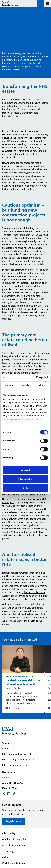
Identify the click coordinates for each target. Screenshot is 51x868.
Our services (8, 749)
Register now (14, 821)
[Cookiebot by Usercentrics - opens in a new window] (36, 378)
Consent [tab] (9, 385)
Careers (6, 778)
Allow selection (26, 479)
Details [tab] (26, 385)
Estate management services (16, 765)
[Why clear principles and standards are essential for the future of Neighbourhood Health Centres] (23, 679)
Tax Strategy (8, 851)
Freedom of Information (14, 839)
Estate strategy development (17, 754)
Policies (6, 857)
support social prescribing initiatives (30, 599)
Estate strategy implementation (18, 760)
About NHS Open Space (14, 783)
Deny (26, 488)
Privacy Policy (9, 833)
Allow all (26, 470)
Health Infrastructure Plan (15, 148)
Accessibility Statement (14, 845)
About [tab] (42, 385)
